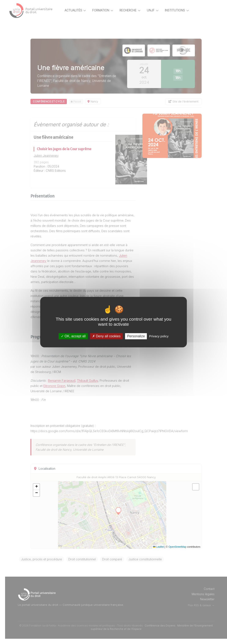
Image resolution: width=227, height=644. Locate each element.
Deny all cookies (106, 336)
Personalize (136, 336)
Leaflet (158, 552)
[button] (46, 492)
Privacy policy (159, 336)
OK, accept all (73, 336)
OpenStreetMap (177, 552)
